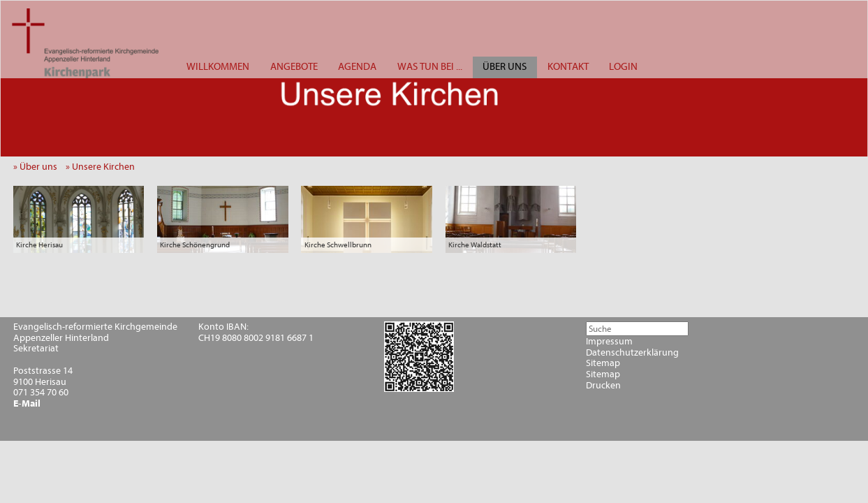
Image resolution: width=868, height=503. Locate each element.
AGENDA (357, 67)
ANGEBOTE (294, 67)
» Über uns (38, 167)
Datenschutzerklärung (632, 353)
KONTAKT (568, 67)
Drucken (603, 386)
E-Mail (27, 404)
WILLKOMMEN (218, 67)
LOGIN (623, 67)
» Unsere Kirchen (103, 167)
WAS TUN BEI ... (430, 67)
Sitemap (603, 363)
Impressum (609, 342)
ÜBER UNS (505, 67)
